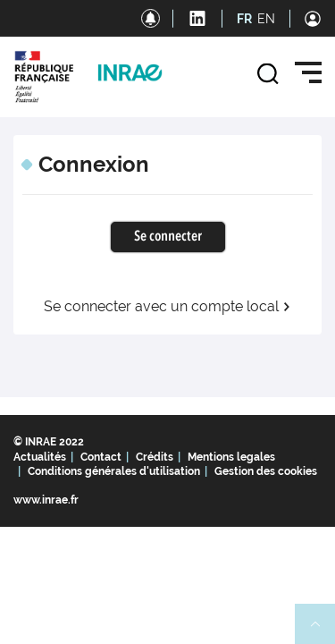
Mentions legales (231, 457)
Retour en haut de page (322, 631)
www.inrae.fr (46, 500)
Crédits (155, 457)
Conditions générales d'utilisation (114, 471)
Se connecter (168, 237)
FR (244, 19)
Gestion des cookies (266, 471)
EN (266, 19)
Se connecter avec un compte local (167, 307)
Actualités (40, 457)
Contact (101, 457)
